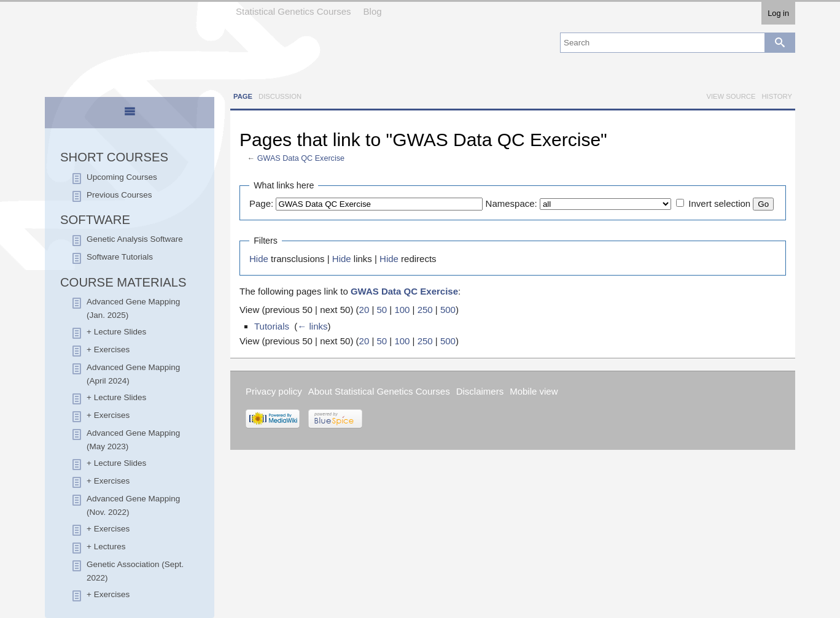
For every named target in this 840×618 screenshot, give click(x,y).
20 (364, 310)
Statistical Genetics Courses (294, 11)
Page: (261, 203)
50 (382, 310)
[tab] (130, 114)
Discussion (280, 96)
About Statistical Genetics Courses (379, 391)
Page (243, 96)
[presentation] (130, 117)
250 (425, 310)
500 (448, 310)
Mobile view (534, 391)
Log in (778, 13)
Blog (373, 11)
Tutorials (272, 326)
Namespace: (511, 203)
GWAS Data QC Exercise (301, 158)
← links (312, 326)
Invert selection (719, 203)
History (777, 96)
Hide (259, 259)
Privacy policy (274, 391)
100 (402, 310)
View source (731, 96)
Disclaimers (480, 391)
